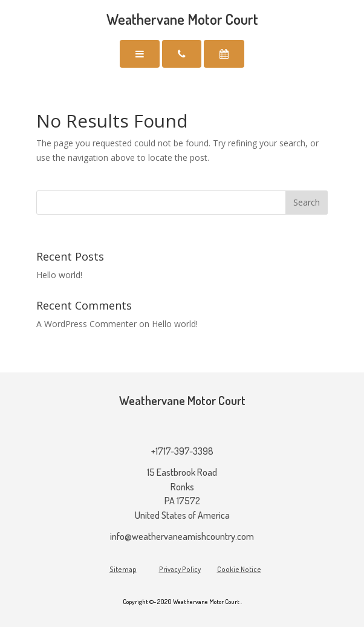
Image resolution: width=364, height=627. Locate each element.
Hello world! (59, 275)
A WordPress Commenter (86, 324)
